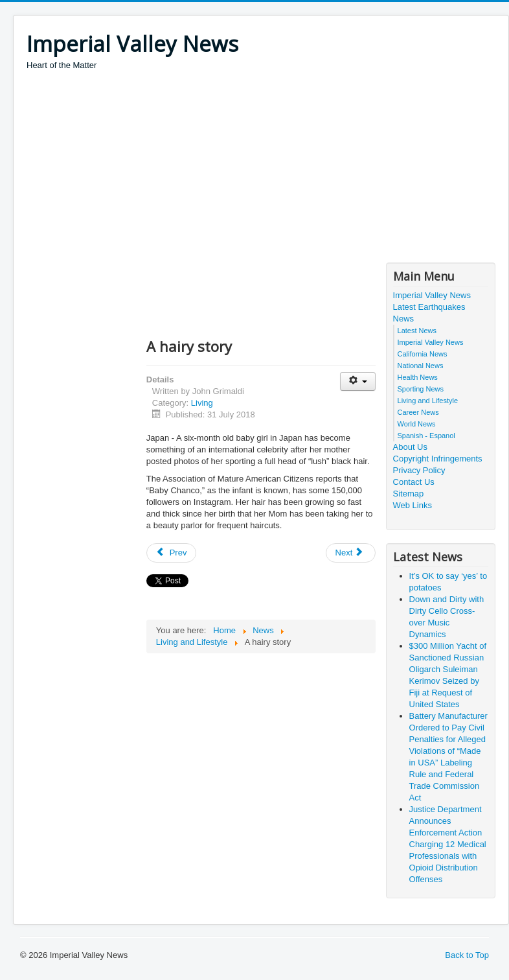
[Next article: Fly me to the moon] (351, 553)
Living (202, 403)
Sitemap (409, 494)
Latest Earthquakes (429, 307)
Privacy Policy (419, 470)
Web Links (413, 505)
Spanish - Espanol (426, 436)
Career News (418, 412)
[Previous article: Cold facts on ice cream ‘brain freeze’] (172, 553)
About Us (410, 447)
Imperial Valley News (432, 295)
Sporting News (421, 389)
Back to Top (467, 955)
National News (421, 366)
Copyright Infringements (438, 459)
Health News (418, 377)
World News (417, 424)
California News (423, 354)
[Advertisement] (262, 169)
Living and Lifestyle (428, 401)
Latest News (417, 331)
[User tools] (358, 381)
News (404, 319)
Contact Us (414, 482)
